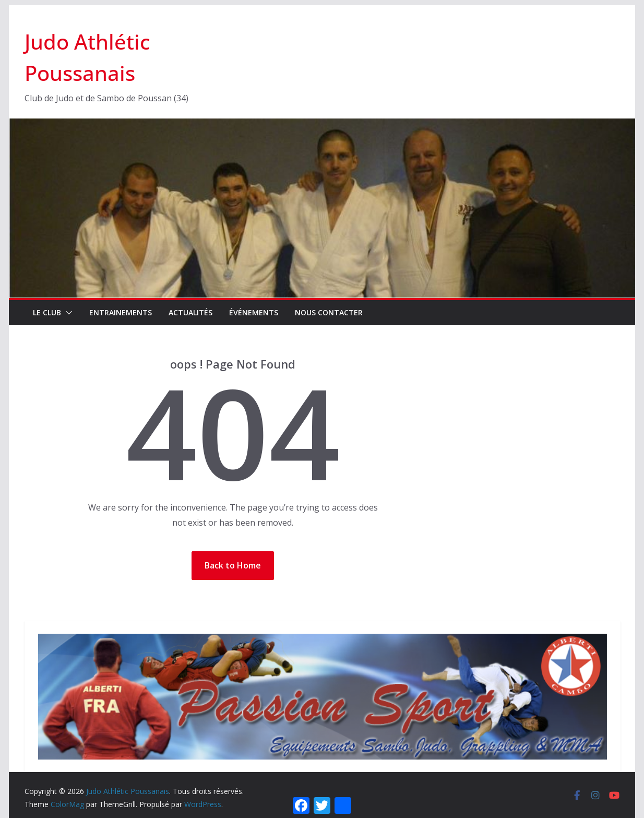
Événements (254, 312)
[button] (67, 313)
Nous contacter (329, 312)
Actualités (190, 312)
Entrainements (121, 312)
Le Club (47, 312)
